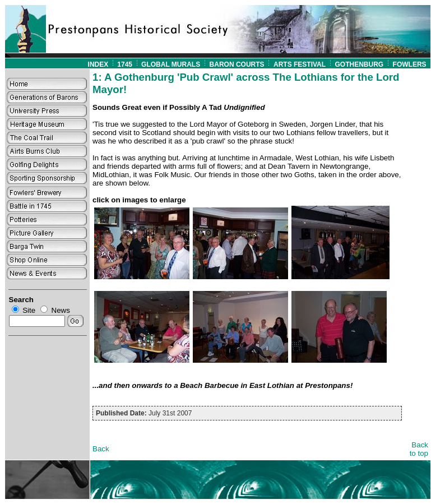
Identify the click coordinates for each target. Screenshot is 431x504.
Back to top (419, 449)
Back (101, 449)
